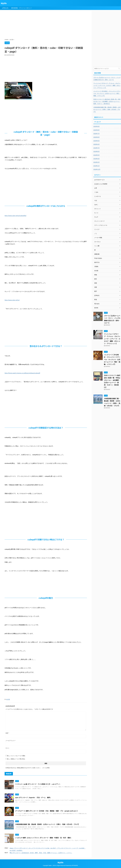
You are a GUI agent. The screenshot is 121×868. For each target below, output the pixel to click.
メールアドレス (10, 741)
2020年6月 (96, 137)
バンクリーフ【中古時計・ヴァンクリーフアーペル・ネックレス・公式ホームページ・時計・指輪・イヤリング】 (107, 93)
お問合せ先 (5, 8)
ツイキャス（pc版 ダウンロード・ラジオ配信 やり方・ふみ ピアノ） (38, 784)
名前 (7, 733)
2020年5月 (96, 141)
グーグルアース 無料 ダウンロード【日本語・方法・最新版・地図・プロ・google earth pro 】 (47, 811)
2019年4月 (96, 159)
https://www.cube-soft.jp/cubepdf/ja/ (15, 216)
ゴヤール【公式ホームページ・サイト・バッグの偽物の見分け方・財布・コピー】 (107, 79)
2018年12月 (97, 169)
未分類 (8, 699)
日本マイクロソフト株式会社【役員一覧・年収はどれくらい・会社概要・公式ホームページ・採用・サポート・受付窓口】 (107, 101)
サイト (7, 748)
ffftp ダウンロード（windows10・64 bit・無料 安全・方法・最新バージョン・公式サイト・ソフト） (41, 853)
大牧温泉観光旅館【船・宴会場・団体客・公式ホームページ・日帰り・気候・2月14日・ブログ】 (47, 824)
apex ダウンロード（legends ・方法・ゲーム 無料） (33, 798)
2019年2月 (96, 162)
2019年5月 (96, 155)
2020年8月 (96, 130)
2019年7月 (96, 148)
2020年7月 (96, 134)
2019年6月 (96, 151)
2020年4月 (96, 144)
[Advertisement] (49, 25)
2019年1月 (96, 166)
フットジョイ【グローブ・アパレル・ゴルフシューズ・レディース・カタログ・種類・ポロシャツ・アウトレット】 (107, 85)
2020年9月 (96, 126)
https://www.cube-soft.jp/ (12, 300)
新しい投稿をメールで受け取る (16, 759)
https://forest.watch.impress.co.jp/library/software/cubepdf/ (22, 373)
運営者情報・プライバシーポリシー (22, 8)
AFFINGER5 (75, 866)
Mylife (4, 3)
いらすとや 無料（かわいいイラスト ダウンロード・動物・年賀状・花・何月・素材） (44, 838)
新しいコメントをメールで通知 (16, 756)
